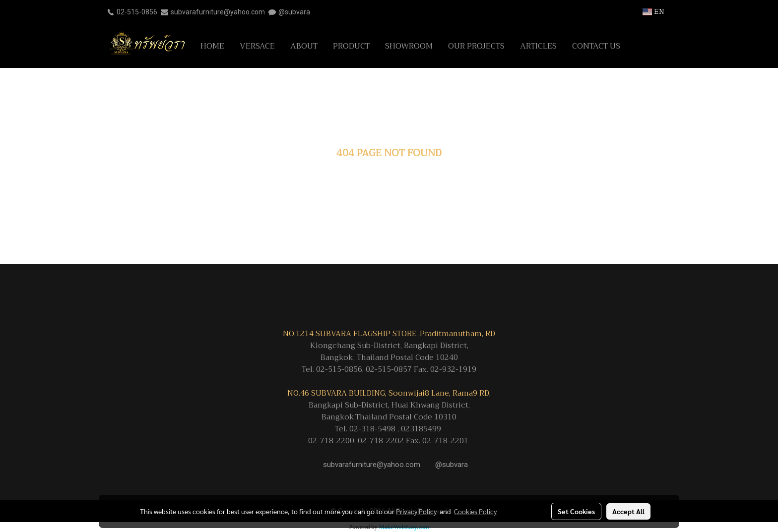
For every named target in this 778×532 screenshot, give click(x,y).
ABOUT (304, 46)
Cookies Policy (475, 511)
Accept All (628, 511)
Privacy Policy (416, 511)
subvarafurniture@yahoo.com (218, 12)
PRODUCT (351, 46)
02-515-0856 (137, 12)
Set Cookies (576, 511)
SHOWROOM (409, 46)
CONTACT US (596, 46)
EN (653, 12)
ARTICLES (538, 46)
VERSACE (257, 46)
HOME (212, 46)
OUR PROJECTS (476, 46)
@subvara (294, 12)
